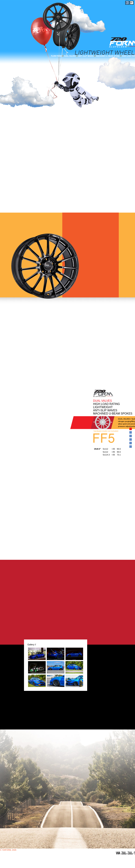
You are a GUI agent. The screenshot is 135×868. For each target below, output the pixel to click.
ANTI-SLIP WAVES (105, 410)
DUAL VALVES (103, 401)
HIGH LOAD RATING (107, 404)
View (130, 429)
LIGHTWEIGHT (103, 407)
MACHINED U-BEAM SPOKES (113, 414)
